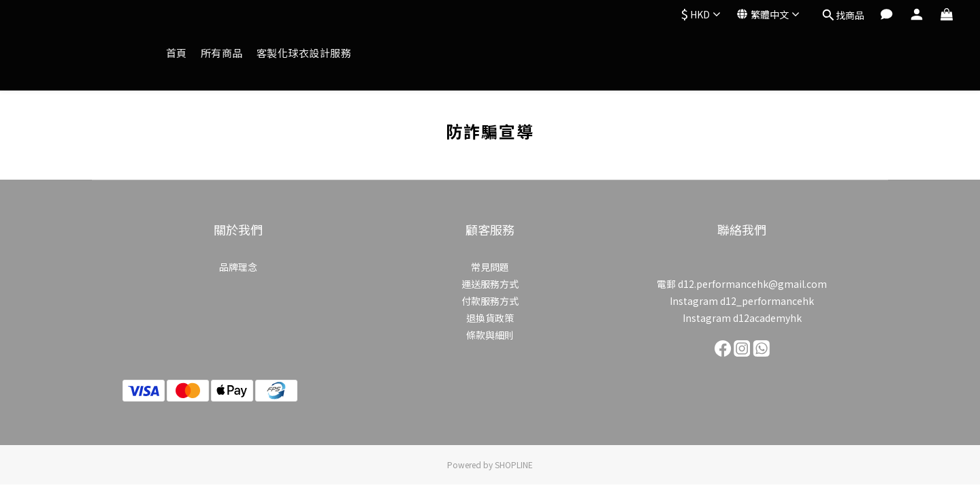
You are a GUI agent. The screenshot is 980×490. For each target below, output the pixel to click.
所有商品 (222, 53)
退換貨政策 (490, 318)
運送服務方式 (490, 284)
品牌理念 (238, 267)
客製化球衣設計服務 (304, 53)
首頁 (177, 53)
